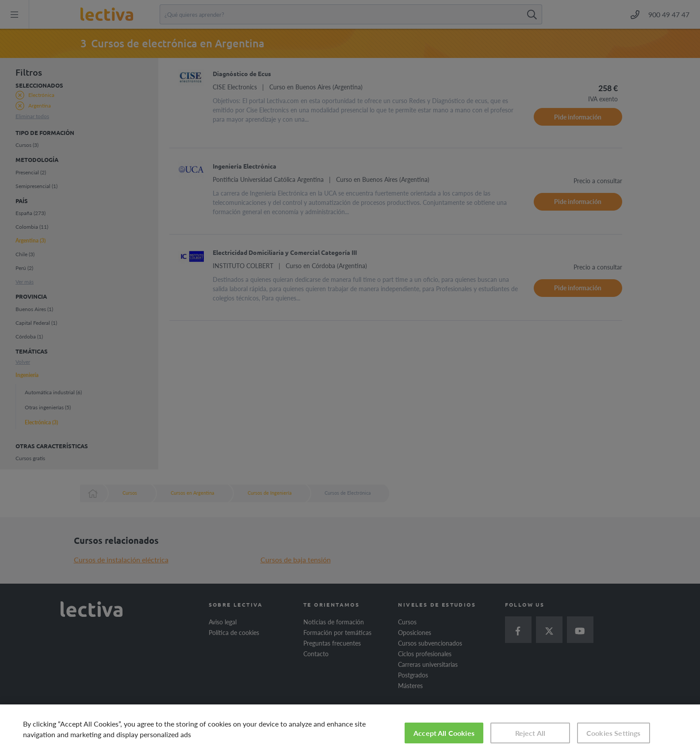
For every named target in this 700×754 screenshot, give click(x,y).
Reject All (530, 733)
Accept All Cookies (444, 733)
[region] (350, 729)
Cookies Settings (614, 733)
